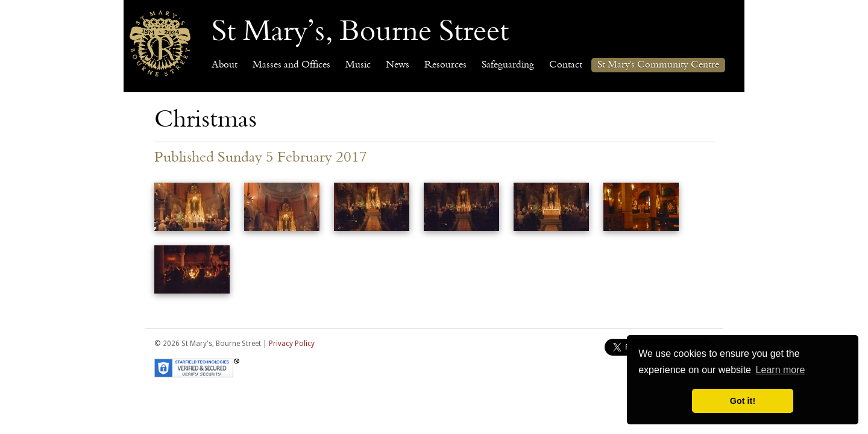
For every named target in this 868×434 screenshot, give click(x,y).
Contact (566, 65)
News (398, 65)
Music (358, 65)
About (225, 65)
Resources (445, 65)
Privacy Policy (292, 344)
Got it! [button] (743, 401)
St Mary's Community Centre (658, 65)
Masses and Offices (291, 65)
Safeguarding (508, 65)
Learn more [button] (781, 370)
